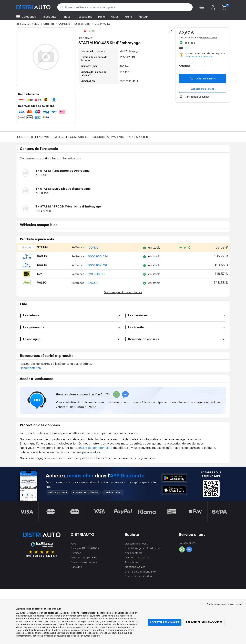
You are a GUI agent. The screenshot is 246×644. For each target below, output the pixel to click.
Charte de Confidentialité (140, 571)
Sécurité (142, 137)
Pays (73, 543)
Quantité (185, 66)
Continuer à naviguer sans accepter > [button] (225, 604)
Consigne (76, 567)
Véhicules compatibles (71, 137)
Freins (129, 16)
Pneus (67, 16)
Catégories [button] (29, 16)
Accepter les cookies (165, 622)
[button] (202, 7)
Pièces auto (49, 16)
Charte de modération (138, 576)
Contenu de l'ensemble (34, 137)
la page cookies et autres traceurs (82, 636)
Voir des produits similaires (123, 292)
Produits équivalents (108, 137)
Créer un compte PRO (84, 557)
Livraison (76, 553)
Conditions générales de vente (143, 548)
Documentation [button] (30, 368)
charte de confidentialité (95, 447)
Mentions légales (135, 567)
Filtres (115, 16)
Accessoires (84, 16)
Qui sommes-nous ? (137, 543)
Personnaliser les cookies (204, 622)
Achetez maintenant (203, 89)
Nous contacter (134, 553)
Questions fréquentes (84, 562)
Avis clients (131, 562)
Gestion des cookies (137, 557)
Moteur (143, 16)
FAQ (130, 137)
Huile (101, 16)
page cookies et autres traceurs (53, 630)
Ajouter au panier (203, 79)
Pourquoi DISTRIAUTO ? (85, 548)
